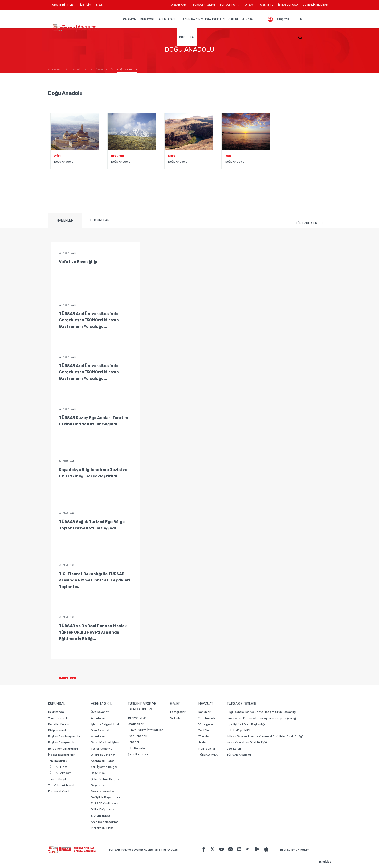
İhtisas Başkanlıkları (62, 755)
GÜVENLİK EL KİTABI (316, 5)
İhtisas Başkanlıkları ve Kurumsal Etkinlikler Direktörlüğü (265, 736)
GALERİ (233, 19)
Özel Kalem (234, 749)
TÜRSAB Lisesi (58, 767)
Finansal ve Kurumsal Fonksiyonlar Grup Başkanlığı (262, 718)
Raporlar (134, 742)
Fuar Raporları (137, 736)
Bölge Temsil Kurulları (63, 749)
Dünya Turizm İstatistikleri (146, 730)
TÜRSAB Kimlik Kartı (105, 803)
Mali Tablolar (207, 749)
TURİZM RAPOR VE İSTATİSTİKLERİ (202, 19)
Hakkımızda (56, 712)
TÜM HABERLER (310, 223)
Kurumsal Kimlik (59, 791)
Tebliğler (204, 730)
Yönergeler (206, 724)
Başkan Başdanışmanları (65, 736)
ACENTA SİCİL (168, 19)
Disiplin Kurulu (58, 730)
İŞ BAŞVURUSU (288, 5)
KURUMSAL (148, 19)
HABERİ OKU (71, 678)
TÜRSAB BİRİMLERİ (64, 6)
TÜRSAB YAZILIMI (204, 5)
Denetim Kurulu (59, 724)
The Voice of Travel (61, 785)
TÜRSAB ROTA (229, 5)
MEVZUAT (248, 19)
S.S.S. (100, 5)
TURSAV (248, 5)
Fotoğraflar (178, 712)
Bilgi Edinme (289, 850)
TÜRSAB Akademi (60, 773)
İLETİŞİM (86, 6)
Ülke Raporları (137, 748)
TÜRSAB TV (266, 5)
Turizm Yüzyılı (57, 779)
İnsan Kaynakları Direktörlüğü (247, 742)
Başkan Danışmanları (62, 742)
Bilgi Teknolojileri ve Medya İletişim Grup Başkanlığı (262, 712)
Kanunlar (204, 712)
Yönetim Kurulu (58, 718)
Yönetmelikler (208, 718)
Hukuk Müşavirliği (238, 730)
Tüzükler (204, 736)
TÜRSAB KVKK (208, 755)
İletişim (305, 850)
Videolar (176, 718)
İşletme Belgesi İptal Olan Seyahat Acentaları (105, 730)
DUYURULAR (187, 37)
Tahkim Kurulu (58, 761)
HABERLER (65, 221)
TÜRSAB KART (179, 5)
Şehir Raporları (138, 754)
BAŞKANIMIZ (129, 19)
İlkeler (203, 742)
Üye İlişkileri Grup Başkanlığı (246, 724)
